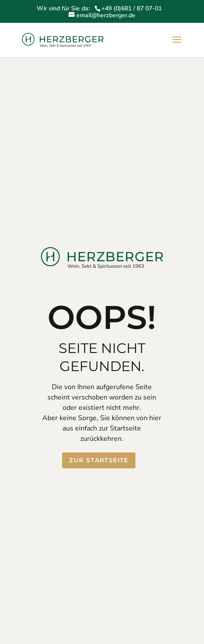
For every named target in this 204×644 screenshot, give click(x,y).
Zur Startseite (99, 460)
